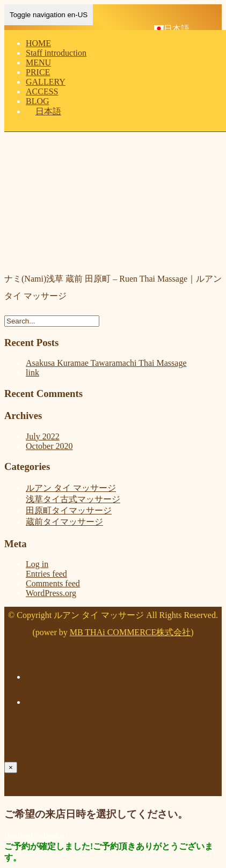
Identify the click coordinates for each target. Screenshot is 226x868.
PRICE (38, 72)
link (32, 373)
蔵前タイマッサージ (64, 522)
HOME (38, 43)
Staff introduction (56, 53)
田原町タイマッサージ (69, 510)
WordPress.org (51, 593)
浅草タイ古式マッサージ (73, 499)
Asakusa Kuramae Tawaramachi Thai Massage (106, 363)
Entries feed (46, 574)
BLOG (38, 101)
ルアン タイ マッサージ (71, 488)
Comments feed (53, 583)
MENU (38, 62)
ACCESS (42, 91)
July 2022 (43, 436)
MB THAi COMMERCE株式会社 (130, 632)
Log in (37, 564)
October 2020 (49, 446)
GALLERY (46, 82)
